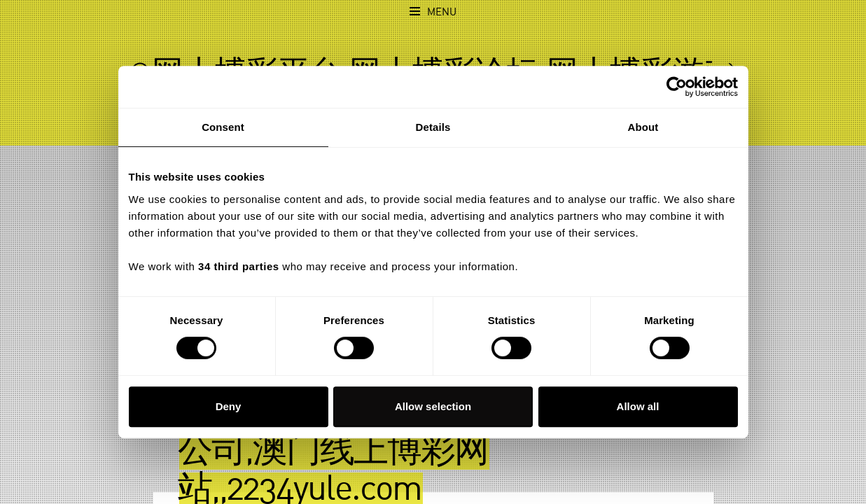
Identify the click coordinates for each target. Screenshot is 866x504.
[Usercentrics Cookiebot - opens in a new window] (677, 87)
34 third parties (239, 266)
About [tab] (643, 127)
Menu (442, 12)
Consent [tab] (223, 127)
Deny (229, 406)
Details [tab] (433, 127)
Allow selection (433, 406)
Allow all (638, 406)
